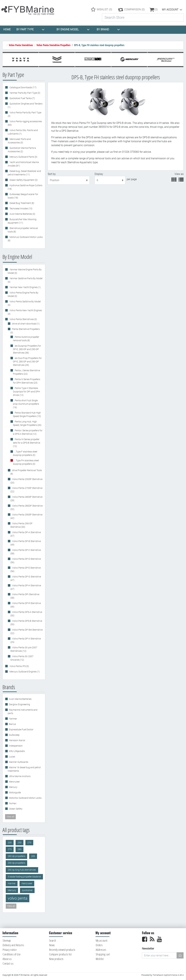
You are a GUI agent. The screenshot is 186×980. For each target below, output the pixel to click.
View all (10, 817)
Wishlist (100, 959)
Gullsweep (14, 735)
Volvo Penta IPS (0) (19, 666)
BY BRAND (108, 30)
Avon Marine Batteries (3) (22, 214)
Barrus (12, 724)
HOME (7, 29)
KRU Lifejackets (17, 751)
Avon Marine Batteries (20, 699)
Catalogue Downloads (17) (23, 87)
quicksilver (27, 890)
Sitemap (7, 940)
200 (10, 843)
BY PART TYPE (30, 30)
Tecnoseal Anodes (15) (21, 209)
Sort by (52, 174)
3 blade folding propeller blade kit (24, 877)
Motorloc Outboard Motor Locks (25, 798)
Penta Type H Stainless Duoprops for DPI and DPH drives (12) (26, 392)
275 (10, 849)
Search (53, 940)
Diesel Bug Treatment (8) (22, 203)
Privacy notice (10, 950)
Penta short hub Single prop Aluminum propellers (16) (26, 404)
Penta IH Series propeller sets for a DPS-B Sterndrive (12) (27, 443)
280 (20, 849)
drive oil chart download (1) (26, 324)
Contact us (8, 963)
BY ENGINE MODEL (73, 30)
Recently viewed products (62, 950)
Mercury (13, 787)
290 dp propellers (16, 863)
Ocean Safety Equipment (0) (23, 180)
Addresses (101, 950)
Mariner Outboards (19, 762)
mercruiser (27, 883)
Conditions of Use (12, 954)
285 (33, 856)
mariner (12, 883)
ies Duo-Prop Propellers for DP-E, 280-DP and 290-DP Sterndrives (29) (27, 362)
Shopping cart (103, 954)
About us (7, 959)
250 (20, 843)
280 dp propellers (16, 856)
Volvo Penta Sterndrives (21, 45)
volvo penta (18, 898)
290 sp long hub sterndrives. (22, 870)
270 (29, 843)
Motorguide (15, 792)
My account (170, 10)
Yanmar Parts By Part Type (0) (25, 93)
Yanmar (13, 719)
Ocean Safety (16, 809)
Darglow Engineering (20, 704)
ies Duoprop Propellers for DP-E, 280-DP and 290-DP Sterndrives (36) (27, 349)
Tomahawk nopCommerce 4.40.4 (168, 975)
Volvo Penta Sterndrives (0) (23, 319)
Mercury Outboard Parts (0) (23, 157)
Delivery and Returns (13, 945)
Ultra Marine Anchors (20, 776)
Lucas (12, 757)
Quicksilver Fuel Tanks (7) (22, 98)
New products (56, 959)
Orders (99, 945)
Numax (13, 803)
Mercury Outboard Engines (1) (24, 672)
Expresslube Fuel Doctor (21, 730)
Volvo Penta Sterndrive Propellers (54, 45)
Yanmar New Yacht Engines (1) (25, 287)
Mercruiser (14, 782)
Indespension (16, 746)
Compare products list (60, 954)
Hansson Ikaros (17, 740)
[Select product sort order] (69, 180)
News (52, 945)
